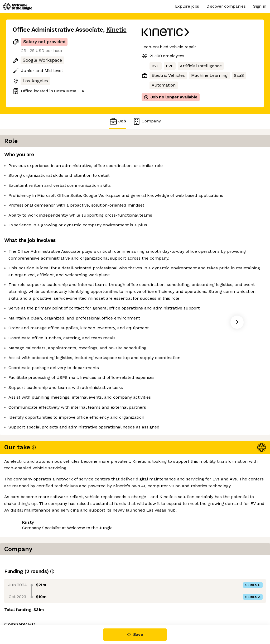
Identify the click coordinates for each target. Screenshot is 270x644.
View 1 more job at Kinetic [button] (76, 603)
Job (118, 121)
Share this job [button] (27, 603)
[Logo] (18, 7)
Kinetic (116, 30)
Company (147, 121)
